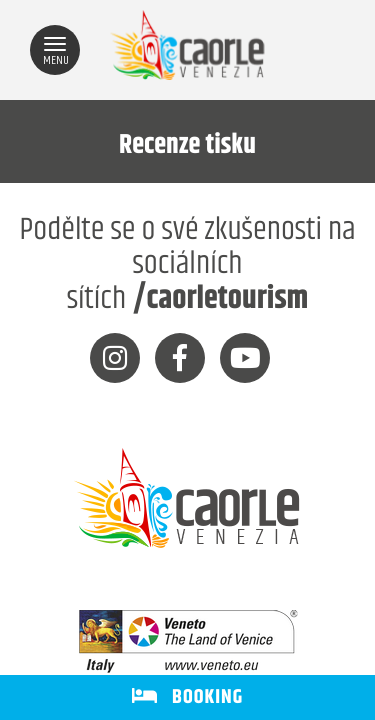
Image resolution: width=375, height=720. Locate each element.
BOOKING (187, 697)
